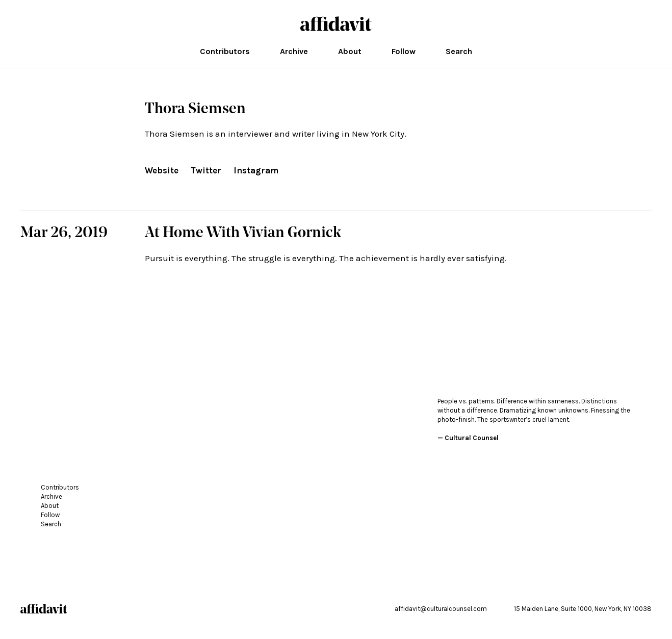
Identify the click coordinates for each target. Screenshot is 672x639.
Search (459, 52)
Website (162, 170)
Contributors (225, 52)
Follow (404, 52)
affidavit (336, 24)
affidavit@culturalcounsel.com (441, 609)
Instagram (256, 170)
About (350, 52)
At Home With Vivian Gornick (243, 234)
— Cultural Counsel (468, 438)
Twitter (206, 170)
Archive (294, 52)
